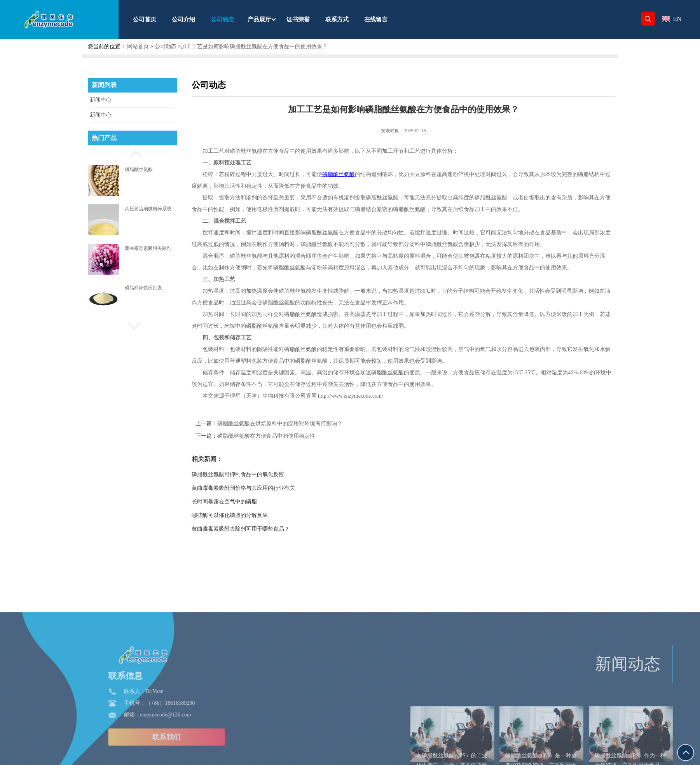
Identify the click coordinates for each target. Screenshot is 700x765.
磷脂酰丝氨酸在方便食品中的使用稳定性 (292, 436)
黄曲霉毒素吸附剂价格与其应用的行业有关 (269, 488)
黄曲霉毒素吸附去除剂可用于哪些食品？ (266, 529)
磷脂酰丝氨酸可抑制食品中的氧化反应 (264, 474)
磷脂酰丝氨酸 (139, 169)
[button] (133, 153)
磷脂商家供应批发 (143, 288)
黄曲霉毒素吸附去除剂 (148, 248)
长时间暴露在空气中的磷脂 (250, 502)
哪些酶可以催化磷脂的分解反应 (255, 515)
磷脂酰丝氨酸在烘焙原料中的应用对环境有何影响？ (305, 424)
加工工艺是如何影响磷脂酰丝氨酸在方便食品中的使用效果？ (254, 46)
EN (672, 19)
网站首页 (138, 46)
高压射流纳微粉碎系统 (148, 209)
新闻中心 (101, 100)
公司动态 (166, 46)
